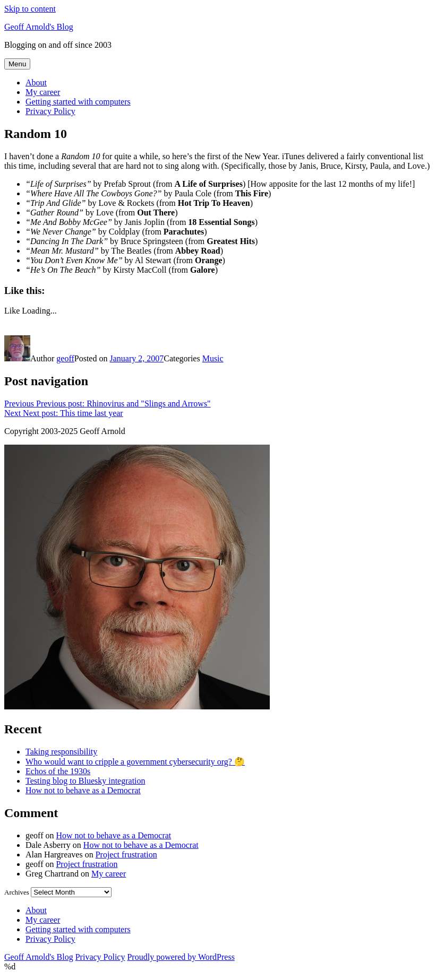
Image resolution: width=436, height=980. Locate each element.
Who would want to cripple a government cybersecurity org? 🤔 (135, 762)
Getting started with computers (78, 102)
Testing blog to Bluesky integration (86, 781)
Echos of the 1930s (58, 771)
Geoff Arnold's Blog (39, 27)
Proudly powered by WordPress (181, 957)
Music (213, 358)
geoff (65, 358)
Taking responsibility (61, 752)
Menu (17, 64)
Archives (17, 892)
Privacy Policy (50, 111)
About (36, 83)
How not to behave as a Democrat (83, 790)
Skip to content (30, 9)
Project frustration (126, 855)
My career (43, 92)
